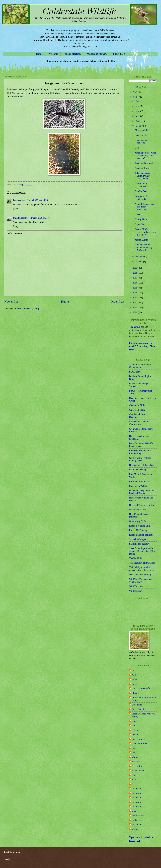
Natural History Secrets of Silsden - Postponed (146, 207)
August (139, 101)
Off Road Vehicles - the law (142, 505)
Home (39, 54)
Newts (138, 214)
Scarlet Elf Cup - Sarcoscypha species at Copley (145, 232)
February (140, 257)
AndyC (135, 680)
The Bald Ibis (135, 558)
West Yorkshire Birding (140, 575)
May (138, 116)
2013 (135, 298)
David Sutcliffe (20, 218)
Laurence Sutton (139, 744)
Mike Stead (137, 762)
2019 (135, 268)
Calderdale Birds (137, 405)
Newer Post (12, 302)
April (138, 121)
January (139, 262)
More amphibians (143, 130)
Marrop (135, 757)
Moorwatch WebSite (139, 486)
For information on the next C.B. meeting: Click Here (142, 346)
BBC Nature (135, 372)
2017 (135, 278)
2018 (135, 273)
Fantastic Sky (141, 135)
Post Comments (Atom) (28, 309)
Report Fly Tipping (138, 530)
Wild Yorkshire (136, 586)
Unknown (136, 789)
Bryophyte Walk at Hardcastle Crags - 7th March (144, 247)
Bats (137, 148)
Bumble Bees (141, 191)
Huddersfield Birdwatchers (142, 465)
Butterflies (140, 224)
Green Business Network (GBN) (143, 715)
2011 (135, 308)
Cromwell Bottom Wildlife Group (144, 699)
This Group (135, 327)
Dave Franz (137, 705)
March (139, 126)
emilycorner (137, 820)
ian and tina (137, 825)
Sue (133, 784)
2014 (135, 293)
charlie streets (138, 816)
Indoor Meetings (72, 54)
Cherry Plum (141, 219)
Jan (133, 726)
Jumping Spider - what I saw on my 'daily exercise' (145, 156)
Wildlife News (136, 591)
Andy (134, 675)
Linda (134, 748)
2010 (135, 312)
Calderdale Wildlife (141, 688)
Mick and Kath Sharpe (140, 481)
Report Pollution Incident (141, 535)
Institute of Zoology (138, 470)
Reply (16, 209)
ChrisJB (135, 693)
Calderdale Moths (137, 410)
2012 (135, 303)
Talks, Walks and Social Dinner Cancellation (143, 176)
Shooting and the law (139, 544)
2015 (135, 288)
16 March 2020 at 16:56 (37, 200)
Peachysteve (19, 200)
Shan (134, 780)
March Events (141, 240)
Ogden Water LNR (138, 510)
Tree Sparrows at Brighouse (142, 563)
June (138, 111)
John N (135, 735)
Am (133, 671)
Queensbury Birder (138, 521)
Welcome (53, 54)
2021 (135, 92)
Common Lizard (142, 168)
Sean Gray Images (138, 539)
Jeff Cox (136, 730)
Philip (134, 775)
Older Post (117, 302)
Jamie (134, 721)
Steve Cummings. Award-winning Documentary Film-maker (142, 551)
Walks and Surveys (97, 54)
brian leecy (137, 811)
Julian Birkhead (139, 739)
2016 (135, 283)
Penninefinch (138, 771)
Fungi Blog (119, 54)
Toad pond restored (144, 163)
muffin (135, 829)
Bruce (134, 684)
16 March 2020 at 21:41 (39, 218)
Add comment (15, 233)
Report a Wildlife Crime (140, 526)
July (138, 106)
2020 (135, 97)
